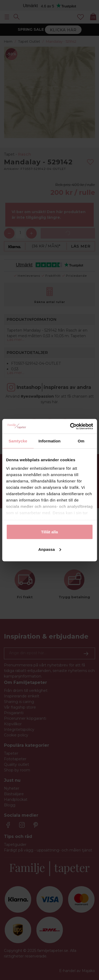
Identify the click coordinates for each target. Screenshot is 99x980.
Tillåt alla (50, 532)
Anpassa (50, 549)
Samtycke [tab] (18, 441)
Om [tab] (81, 441)
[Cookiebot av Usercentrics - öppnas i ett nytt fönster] (70, 426)
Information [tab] (50, 441)
